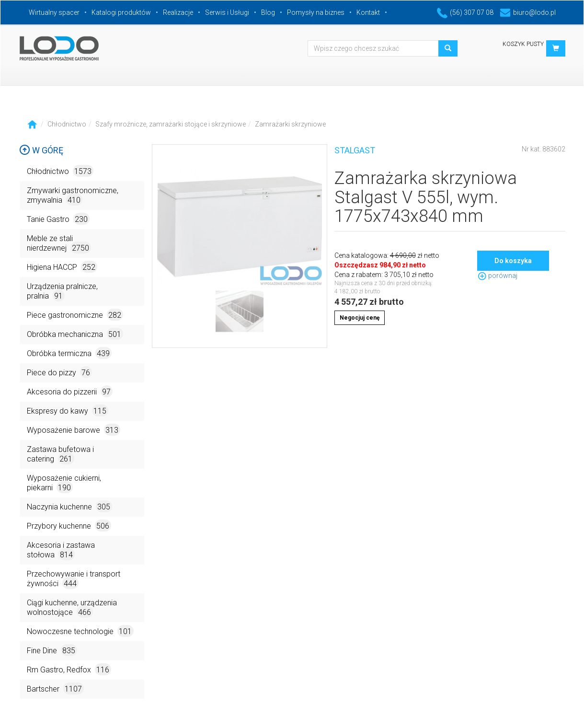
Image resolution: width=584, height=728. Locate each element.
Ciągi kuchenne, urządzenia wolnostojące (72, 608)
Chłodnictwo (67, 124)
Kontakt (368, 12)
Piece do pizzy (59, 372)
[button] (556, 48)
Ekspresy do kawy (68, 410)
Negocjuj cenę (360, 318)
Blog (268, 12)
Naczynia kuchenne (69, 506)
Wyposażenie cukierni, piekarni (64, 483)
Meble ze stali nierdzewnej (59, 244)
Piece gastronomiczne (75, 315)
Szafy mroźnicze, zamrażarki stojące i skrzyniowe (171, 124)
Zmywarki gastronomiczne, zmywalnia (73, 196)
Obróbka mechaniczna (75, 334)
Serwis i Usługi (227, 12)
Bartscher (55, 688)
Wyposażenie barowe (74, 430)
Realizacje (178, 12)
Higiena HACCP (62, 267)
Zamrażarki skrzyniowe (290, 124)
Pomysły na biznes (316, 12)
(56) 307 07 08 (465, 12)
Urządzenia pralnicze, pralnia (62, 292)
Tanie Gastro (58, 219)
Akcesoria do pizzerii (70, 391)
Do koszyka (513, 261)
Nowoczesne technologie (80, 631)
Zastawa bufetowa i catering (60, 455)
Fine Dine (52, 650)
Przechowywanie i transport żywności (74, 579)
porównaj (497, 276)
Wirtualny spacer (54, 12)
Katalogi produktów (121, 12)
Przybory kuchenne (69, 526)
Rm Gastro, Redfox (69, 669)
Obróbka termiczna (69, 353)
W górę (41, 150)
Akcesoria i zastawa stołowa (61, 550)
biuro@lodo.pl (528, 12)
